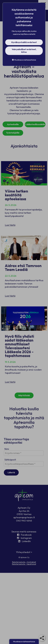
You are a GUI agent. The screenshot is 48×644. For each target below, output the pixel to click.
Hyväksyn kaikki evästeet (24, 42)
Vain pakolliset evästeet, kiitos (24, 51)
